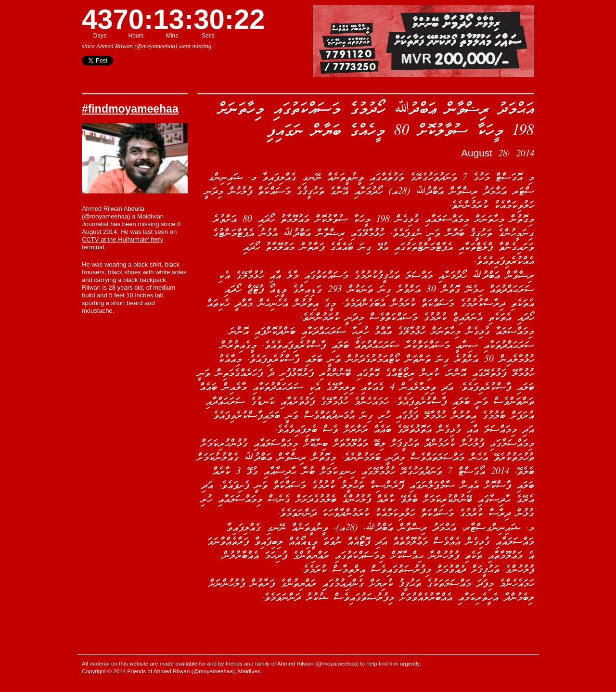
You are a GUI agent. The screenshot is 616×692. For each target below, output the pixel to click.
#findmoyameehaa (130, 109)
